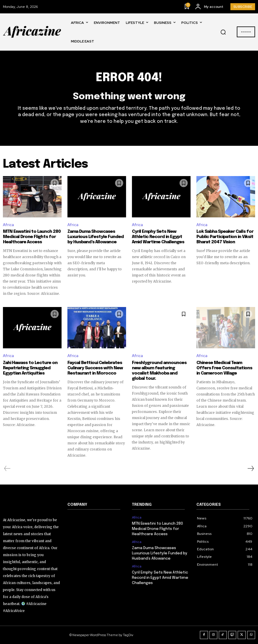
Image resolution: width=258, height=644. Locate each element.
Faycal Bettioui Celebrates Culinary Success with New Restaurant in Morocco (95, 368)
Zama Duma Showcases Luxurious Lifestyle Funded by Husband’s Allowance (96, 237)
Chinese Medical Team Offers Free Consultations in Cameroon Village (224, 368)
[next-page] (250, 469)
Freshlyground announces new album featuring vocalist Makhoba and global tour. (159, 371)
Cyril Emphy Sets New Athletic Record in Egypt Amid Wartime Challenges (158, 237)
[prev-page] (7, 469)
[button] (223, 32)
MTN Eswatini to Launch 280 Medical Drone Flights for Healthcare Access (32, 237)
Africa (8, 225)
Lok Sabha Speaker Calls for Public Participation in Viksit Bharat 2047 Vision (225, 237)
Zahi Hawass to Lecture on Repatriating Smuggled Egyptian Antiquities (30, 368)
